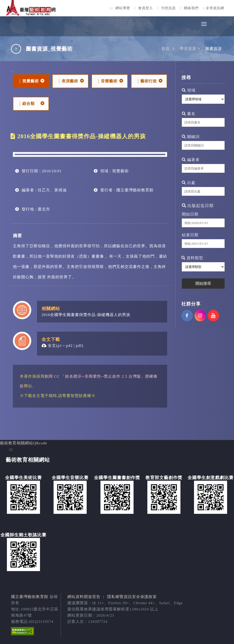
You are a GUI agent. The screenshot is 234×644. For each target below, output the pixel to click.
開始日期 (190, 214)
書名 (189, 114)
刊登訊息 (168, 8)
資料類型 (192, 258)
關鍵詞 (191, 137)
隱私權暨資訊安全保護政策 (132, 597)
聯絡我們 (191, 8)
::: (111, 8)
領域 (189, 90)
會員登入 (146, 8)
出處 (189, 183)
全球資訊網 (215, 8)
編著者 (191, 160)
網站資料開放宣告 (84, 597)
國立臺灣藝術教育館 (30, 597)
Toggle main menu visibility (204, 23)
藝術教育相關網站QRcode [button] (24, 443)
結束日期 (190, 235)
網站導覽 (123, 8)
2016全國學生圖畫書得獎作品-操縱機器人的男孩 (86, 315)
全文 (49, 346)
